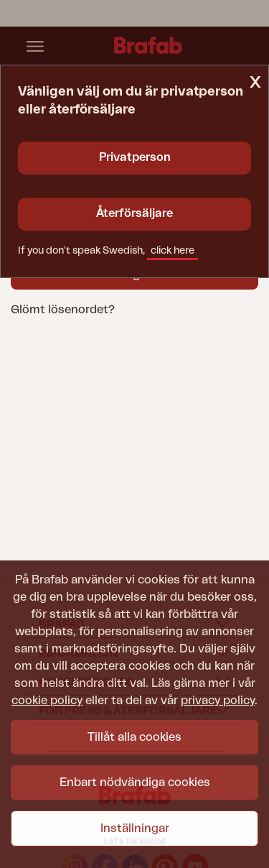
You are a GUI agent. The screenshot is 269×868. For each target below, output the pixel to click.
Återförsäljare (134, 213)
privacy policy (218, 701)
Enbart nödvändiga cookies (135, 782)
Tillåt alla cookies (134, 737)
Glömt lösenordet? (63, 310)
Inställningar (135, 828)
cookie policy (47, 701)
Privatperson (135, 157)
